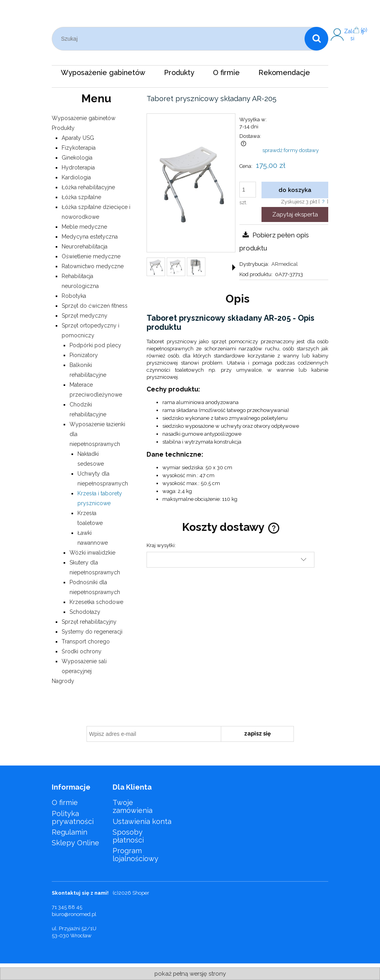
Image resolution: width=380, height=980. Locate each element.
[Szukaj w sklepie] (180, 39)
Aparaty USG (78, 138)
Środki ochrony (82, 651)
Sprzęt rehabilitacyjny (89, 622)
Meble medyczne (84, 227)
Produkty (63, 128)
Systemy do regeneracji (92, 632)
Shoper (141, 893)
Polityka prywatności (73, 817)
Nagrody (63, 681)
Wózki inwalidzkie (92, 553)
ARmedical (285, 264)
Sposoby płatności (128, 836)
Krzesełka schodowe (96, 602)
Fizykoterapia (79, 148)
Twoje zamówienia (133, 806)
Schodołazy (85, 612)
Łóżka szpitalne (81, 197)
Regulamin (70, 832)
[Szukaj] (316, 39)
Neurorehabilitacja (85, 246)
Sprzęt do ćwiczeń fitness (95, 306)
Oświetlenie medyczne (91, 256)
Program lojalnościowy (135, 855)
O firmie (65, 802)
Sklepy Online (75, 843)
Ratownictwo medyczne (93, 266)
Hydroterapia (78, 167)
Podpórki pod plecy (95, 345)
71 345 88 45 (67, 907)
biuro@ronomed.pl (74, 914)
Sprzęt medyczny (85, 316)
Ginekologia (77, 158)
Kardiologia (76, 177)
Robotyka (74, 296)
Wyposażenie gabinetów (84, 118)
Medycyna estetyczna (90, 237)
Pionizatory (84, 355)
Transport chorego (86, 641)
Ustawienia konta (142, 821)
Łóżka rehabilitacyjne (88, 187)
